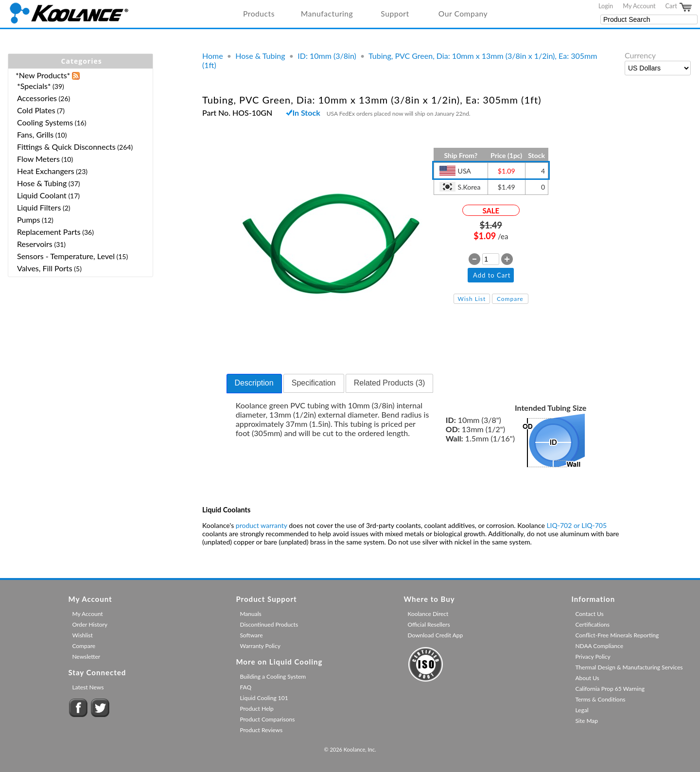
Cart (679, 7)
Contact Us (589, 614)
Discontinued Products (269, 624)
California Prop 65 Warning (610, 689)
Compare (510, 299)
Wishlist (82, 635)
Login (606, 6)
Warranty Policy (260, 646)
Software (251, 635)
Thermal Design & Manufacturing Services (629, 667)
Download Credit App (435, 635)
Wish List (472, 299)
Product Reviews (261, 730)
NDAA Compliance (599, 646)
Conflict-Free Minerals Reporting (617, 635)
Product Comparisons (267, 719)
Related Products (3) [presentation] (390, 383)
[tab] (254, 384)
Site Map (586, 721)
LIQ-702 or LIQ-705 (577, 525)
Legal (582, 710)
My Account (639, 6)
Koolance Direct (428, 614)
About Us (587, 678)
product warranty (262, 525)
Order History (90, 624)
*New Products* (43, 75)
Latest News (88, 687)
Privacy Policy (593, 657)
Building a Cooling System (273, 676)
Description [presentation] (254, 383)
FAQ (245, 687)
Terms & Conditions (600, 699)
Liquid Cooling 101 (264, 698)
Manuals (250, 614)
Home (213, 56)
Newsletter (86, 657)
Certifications (592, 624)
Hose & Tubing (260, 56)
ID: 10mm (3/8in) (327, 56)
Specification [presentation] (314, 383)
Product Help (256, 709)
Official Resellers (429, 624)
